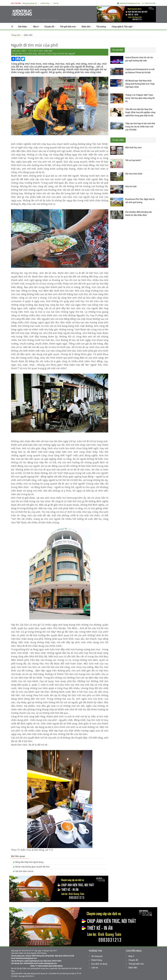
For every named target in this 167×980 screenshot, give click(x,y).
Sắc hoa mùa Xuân (134, 174)
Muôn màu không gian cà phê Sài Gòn (32, 867)
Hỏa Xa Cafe (131, 186)
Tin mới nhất (118, 50)
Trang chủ (16, 35)
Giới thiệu (23, 27)
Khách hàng (45, 3)
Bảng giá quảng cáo (30, 3)
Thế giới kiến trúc (69, 27)
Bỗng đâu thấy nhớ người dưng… (30, 862)
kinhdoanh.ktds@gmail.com (129, 3)
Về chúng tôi (96, 956)
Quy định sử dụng (98, 964)
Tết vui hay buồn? (133, 160)
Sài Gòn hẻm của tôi (24, 871)
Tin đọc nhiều (118, 140)
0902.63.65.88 (149, 3)
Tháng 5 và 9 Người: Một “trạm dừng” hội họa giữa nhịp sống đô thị (140, 98)
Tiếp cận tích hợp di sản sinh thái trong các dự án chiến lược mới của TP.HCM (140, 127)
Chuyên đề (50, 27)
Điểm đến (87, 27)
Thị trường (102, 27)
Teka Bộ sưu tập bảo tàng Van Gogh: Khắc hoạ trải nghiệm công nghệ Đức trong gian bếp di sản (140, 112)
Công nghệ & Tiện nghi (123, 27)
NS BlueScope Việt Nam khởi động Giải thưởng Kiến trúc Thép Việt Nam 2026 (140, 84)
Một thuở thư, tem (133, 148)
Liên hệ (56, 3)
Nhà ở (37, 27)
